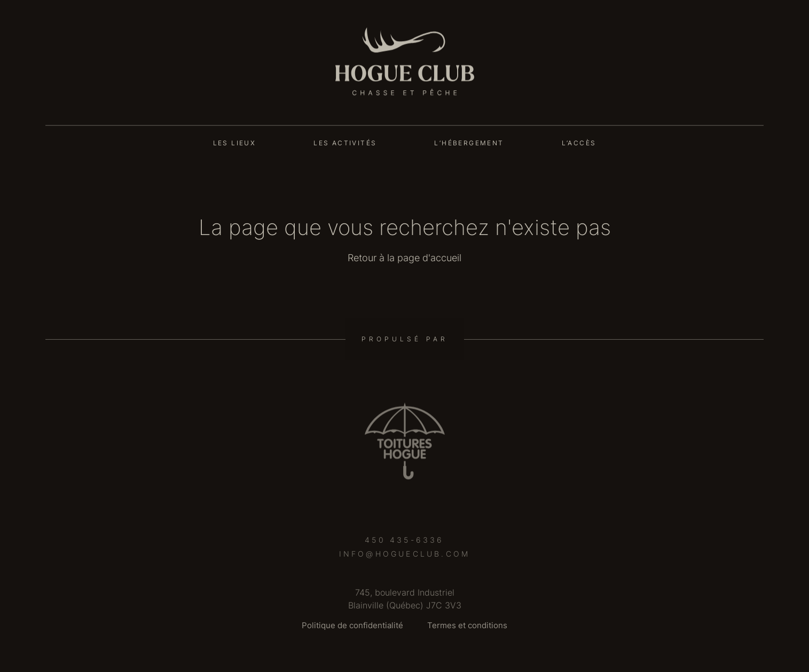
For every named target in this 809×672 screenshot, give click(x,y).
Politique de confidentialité (352, 625)
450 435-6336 (404, 544)
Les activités (345, 143)
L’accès (579, 143)
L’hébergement (469, 143)
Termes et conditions (467, 625)
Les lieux (235, 143)
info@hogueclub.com (405, 557)
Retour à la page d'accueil (404, 257)
